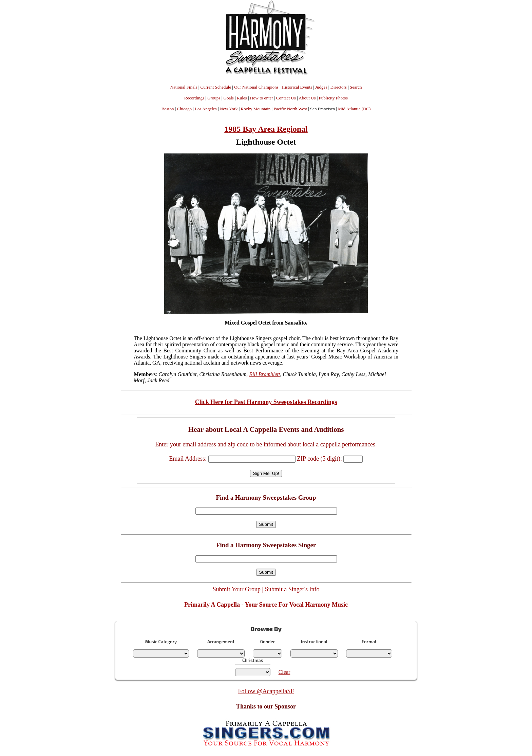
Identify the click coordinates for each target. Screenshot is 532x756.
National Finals (184, 87)
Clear (284, 672)
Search (356, 87)
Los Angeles (206, 109)
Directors (339, 87)
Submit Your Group (237, 589)
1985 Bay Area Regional (266, 129)
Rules (242, 98)
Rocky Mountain (256, 109)
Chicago (184, 109)
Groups (214, 98)
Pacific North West (290, 109)
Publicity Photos (334, 98)
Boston (168, 109)
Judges (321, 87)
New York (229, 109)
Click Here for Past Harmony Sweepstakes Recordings (266, 402)
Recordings (194, 98)
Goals (229, 98)
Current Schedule (216, 87)
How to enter (262, 98)
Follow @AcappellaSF (266, 691)
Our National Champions (256, 87)
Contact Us (286, 98)
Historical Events (297, 87)
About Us (307, 98)
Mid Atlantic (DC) (354, 109)
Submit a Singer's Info (292, 589)
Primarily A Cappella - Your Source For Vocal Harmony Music (266, 605)
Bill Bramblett (264, 374)
